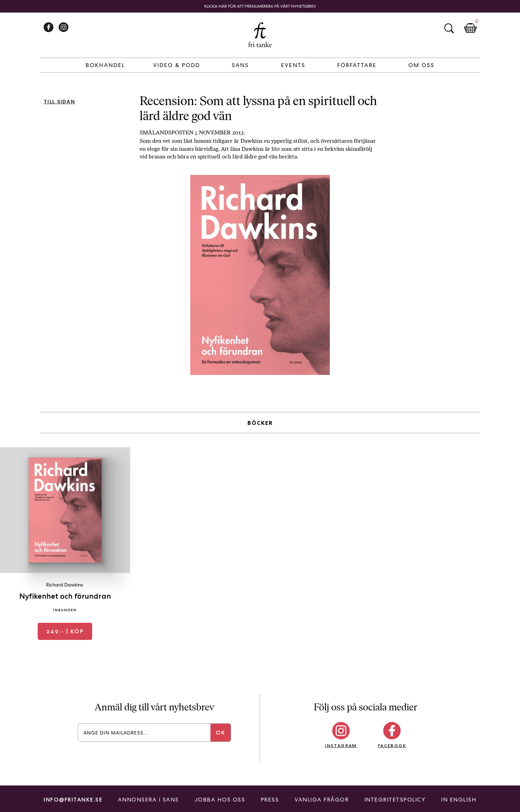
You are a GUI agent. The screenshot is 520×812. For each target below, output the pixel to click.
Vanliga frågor (322, 800)
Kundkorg (470, 28)
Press (270, 800)
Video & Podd (177, 65)
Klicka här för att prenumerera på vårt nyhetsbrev (260, 6)
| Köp (65, 631)
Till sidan (60, 102)
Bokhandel (105, 65)
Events (293, 65)
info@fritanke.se (73, 800)
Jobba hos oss (220, 800)
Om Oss (421, 65)
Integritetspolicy (395, 800)
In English (459, 800)
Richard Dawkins (65, 585)
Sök (449, 28)
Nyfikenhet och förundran (65, 596)
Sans (240, 65)
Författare (357, 65)
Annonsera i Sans (148, 800)
